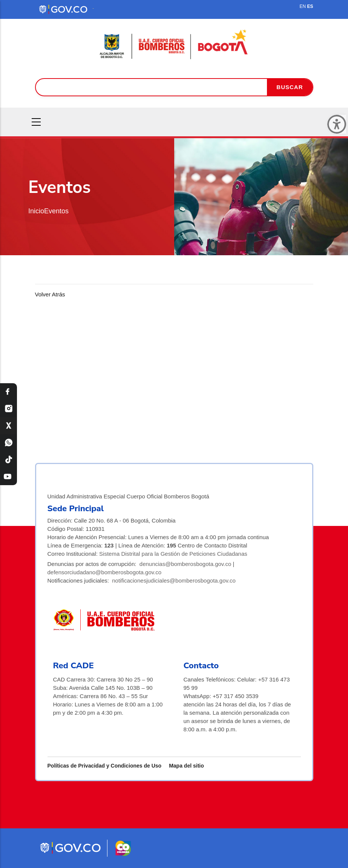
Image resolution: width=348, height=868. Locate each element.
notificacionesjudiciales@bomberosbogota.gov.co (174, 580)
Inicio (36, 211)
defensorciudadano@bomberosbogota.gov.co (105, 572)
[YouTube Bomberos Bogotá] (8, 477)
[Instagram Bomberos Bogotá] (8, 409)
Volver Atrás (50, 294)
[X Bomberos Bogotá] (8, 426)
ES (310, 6)
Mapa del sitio (186, 766)
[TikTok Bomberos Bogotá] (8, 460)
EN (303, 6)
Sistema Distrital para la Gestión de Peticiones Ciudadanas (173, 554)
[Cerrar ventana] (337, 124)
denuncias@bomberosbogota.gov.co (185, 564)
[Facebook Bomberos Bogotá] (8, 392)
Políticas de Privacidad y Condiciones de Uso (105, 766)
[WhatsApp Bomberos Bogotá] (8, 443)
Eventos (56, 211)
